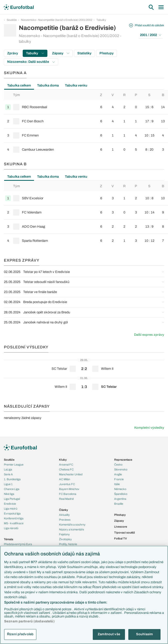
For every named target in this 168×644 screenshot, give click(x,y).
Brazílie (119, 504)
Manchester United (71, 474)
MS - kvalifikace (14, 523)
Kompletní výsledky (149, 428)
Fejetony (64, 534)
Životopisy (65, 539)
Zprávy (13, 53)
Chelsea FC (66, 469)
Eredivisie (10, 504)
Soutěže (12, 20)
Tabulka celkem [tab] (19, 85)
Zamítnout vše (109, 634)
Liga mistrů (11, 509)
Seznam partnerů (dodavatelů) (29, 621)
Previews (65, 520)
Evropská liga (12, 513)
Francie (119, 479)
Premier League (14, 465)
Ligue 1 (8, 484)
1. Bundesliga (12, 479)
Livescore (121, 527)
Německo (120, 489)
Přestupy (107, 53)
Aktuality (64, 515)
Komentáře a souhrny (72, 525)
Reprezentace (123, 460)
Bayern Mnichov (69, 489)
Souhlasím (144, 634)
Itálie (117, 484)
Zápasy (61, 53)
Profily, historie (68, 544)
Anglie (118, 474)
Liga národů (11, 528)
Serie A (8, 474)
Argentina (120, 499)
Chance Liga (12, 489)
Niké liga (9, 494)
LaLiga (8, 469)
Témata (9, 539)
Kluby (63, 460)
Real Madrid (66, 499)
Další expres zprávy (149, 335)
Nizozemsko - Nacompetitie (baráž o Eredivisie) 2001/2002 (57, 20)
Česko (118, 465)
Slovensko (121, 469)
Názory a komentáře (72, 529)
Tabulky (101, 20)
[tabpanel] (84, 123)
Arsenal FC (66, 465)
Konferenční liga (14, 518)
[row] (86, 107)
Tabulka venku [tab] (76, 85)
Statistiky (84, 53)
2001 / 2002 (151, 35)
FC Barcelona (68, 494)
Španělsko (121, 494)
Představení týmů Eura (18, 544)
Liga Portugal (12, 499)
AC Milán (65, 479)
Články (64, 510)
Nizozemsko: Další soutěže (31, 62)
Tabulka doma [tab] (48, 85)
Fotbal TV (120, 538)
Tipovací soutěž (125, 533)
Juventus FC (67, 484)
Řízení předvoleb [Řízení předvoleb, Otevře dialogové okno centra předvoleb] (20, 634)
